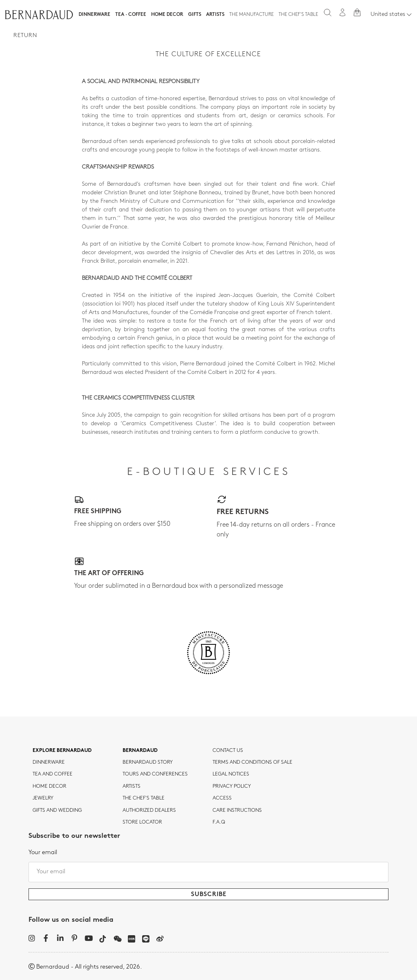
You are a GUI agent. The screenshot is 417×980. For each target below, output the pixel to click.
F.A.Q (219, 822)
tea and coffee (53, 774)
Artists (215, 15)
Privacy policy (232, 787)
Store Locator (142, 822)
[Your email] (208, 872)
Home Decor (167, 15)
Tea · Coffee (131, 15)
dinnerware (49, 762)
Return (25, 36)
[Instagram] (32, 938)
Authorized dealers (149, 811)
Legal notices (231, 774)
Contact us (228, 751)
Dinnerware (94, 15)
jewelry (43, 798)
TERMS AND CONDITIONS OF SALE (252, 762)
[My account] (342, 12)
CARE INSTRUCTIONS (237, 811)
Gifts (195, 15)
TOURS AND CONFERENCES (155, 774)
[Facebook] (46, 938)
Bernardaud (140, 751)
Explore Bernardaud (62, 751)
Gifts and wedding (57, 811)
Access (222, 798)
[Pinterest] (74, 938)
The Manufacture (251, 15)
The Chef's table (298, 15)
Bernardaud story (148, 762)
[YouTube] (89, 938)
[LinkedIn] (60, 938)
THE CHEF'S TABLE (144, 798)
